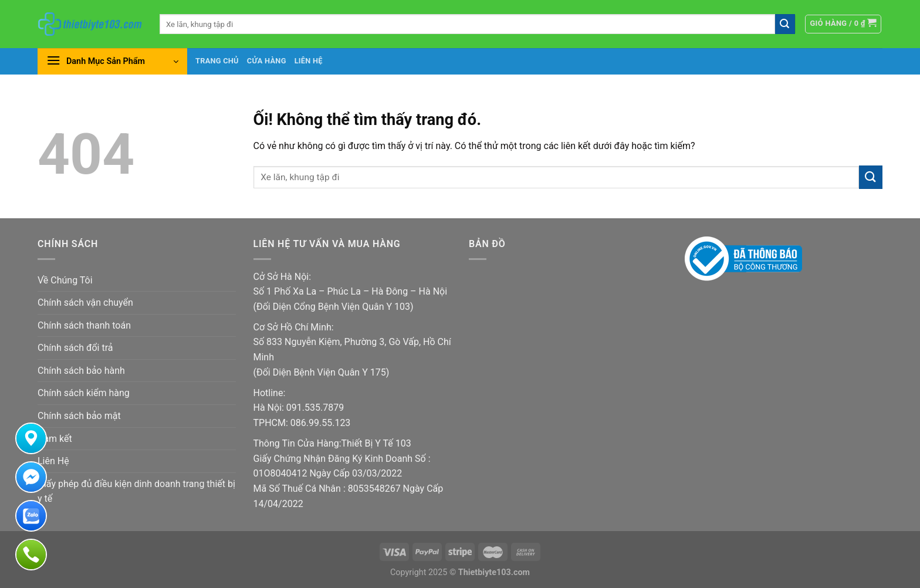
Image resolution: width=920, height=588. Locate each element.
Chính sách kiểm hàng (84, 393)
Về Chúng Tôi (65, 280)
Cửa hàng (267, 61)
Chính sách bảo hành (81, 371)
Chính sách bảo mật (79, 416)
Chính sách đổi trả (75, 348)
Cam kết (55, 439)
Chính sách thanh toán (84, 325)
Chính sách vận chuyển (85, 303)
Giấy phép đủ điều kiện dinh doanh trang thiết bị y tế (136, 491)
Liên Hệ (53, 461)
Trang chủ (217, 61)
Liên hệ (309, 61)
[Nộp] (785, 24)
